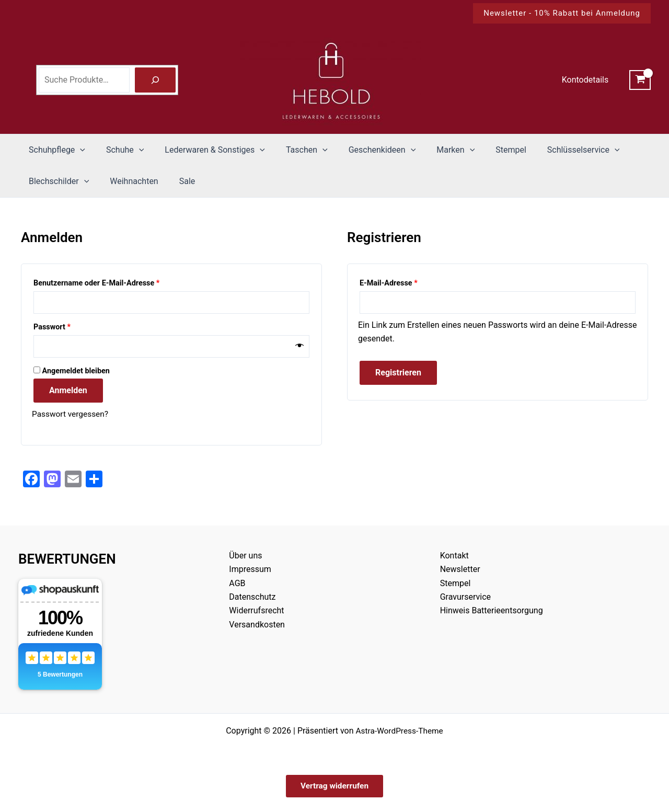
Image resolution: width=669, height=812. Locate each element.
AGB (237, 581)
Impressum (250, 568)
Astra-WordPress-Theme (399, 729)
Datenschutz (252, 595)
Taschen (292, 150)
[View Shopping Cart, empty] (640, 80)
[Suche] (155, 80)
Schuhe (119, 150)
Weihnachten (128, 181)
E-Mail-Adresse (408, 282)
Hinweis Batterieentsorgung (492, 609)
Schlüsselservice (552, 150)
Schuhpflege (55, 150)
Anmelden (68, 392)
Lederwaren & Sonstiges (204, 150)
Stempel (484, 150)
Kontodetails (587, 80)
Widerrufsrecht (256, 609)
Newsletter (460, 568)
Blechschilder (57, 181)
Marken (432, 150)
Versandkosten (257, 623)
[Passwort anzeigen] (299, 348)
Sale (177, 181)
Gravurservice (465, 595)
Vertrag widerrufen (334, 785)
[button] (562, 13)
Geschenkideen (364, 150)
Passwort (72, 327)
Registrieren (398, 374)
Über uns (245, 554)
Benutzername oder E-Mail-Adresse (116, 282)
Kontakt (454, 554)
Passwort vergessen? (72, 416)
